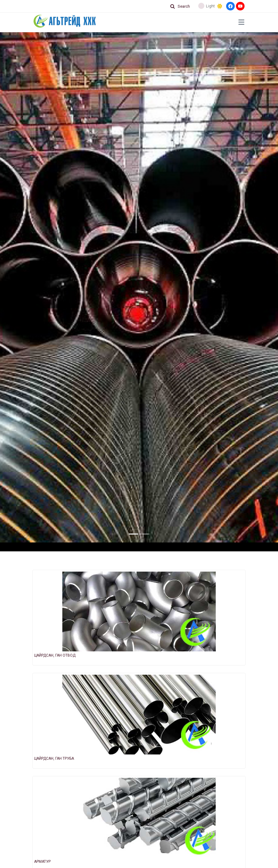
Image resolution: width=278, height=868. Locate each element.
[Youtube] (240, 6)
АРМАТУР (42, 862)
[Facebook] (230, 6)
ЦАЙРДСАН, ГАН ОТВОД (55, 655)
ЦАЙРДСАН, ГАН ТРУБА (54, 758)
